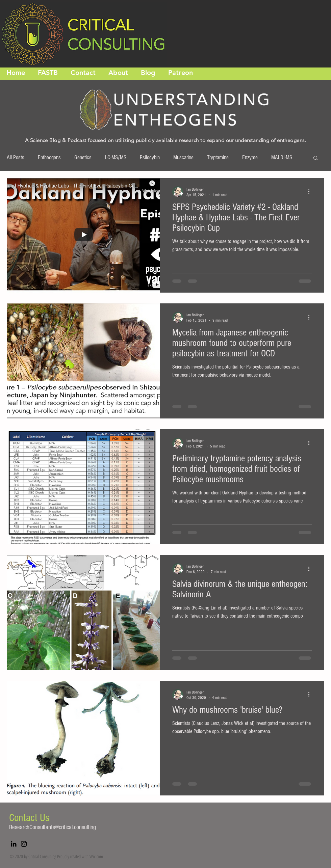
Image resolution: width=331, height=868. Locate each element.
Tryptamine (218, 157)
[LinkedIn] (14, 844)
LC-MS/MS (116, 157)
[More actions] (311, 192)
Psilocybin (150, 157)
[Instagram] (24, 844)
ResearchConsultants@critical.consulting (53, 827)
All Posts (16, 157)
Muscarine (183, 157)
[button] (316, 158)
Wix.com (96, 856)
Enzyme (250, 157)
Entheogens (49, 157)
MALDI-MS (282, 157)
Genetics (83, 157)
